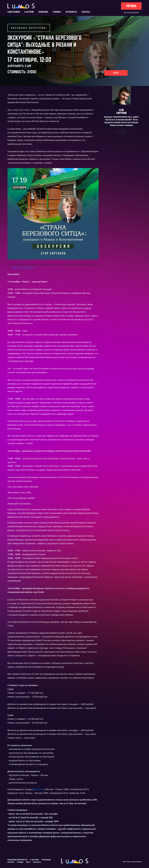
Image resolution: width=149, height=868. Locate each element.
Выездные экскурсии (29, 28)
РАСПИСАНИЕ (43, 12)
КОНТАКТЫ (86, 12)
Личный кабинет (131, 12)
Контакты (37, 862)
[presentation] (119, 131)
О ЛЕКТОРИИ (29, 12)
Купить (116, 73)
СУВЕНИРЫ (57, 12)
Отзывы (20, 862)
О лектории (34, 860)
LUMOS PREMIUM (14, 12)
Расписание (46, 860)
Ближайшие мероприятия (17, 860)
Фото (28, 862)
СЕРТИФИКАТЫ (71, 12)
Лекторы (11, 862)
